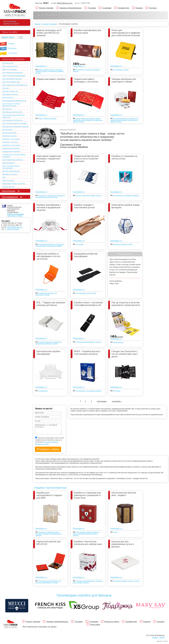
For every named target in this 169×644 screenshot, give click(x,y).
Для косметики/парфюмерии (14, 76)
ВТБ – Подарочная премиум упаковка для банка (51, 304)
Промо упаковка (40, 246)
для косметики (118, 70)
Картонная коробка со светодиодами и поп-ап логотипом (48, 256)
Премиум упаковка (10, 174)
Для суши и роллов (10, 66)
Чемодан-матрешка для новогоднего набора (124, 80)
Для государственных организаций (11, 167)
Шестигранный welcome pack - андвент (124, 496)
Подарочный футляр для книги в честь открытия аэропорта (86, 159)
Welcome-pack (8, 181)
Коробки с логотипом (11, 139)
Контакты (153, 8)
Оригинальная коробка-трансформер (49, 353)
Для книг (6, 88)
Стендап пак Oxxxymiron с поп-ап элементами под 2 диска (125, 354)
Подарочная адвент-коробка (51, 79)
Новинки (11, 44)
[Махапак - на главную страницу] (15, 10)
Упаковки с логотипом (11, 145)
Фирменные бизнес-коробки (14, 184)
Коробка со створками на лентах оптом (124, 157)
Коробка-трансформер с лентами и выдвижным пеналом (49, 207)
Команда (139, 8)
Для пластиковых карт (11, 82)
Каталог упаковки (46, 8)
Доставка (92, 8)
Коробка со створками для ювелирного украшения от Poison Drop (87, 497)
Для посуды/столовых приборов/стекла (11, 105)
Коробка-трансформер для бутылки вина (88, 32)
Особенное (13, 53)
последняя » (117, 401)
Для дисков (7, 109)
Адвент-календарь (10, 69)
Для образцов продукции (12, 73)
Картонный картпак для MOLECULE (49, 545)
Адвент (40, 70)
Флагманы (12, 48)
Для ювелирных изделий (12, 79)
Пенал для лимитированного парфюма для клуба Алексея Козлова (126, 33)
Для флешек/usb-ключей (12, 112)
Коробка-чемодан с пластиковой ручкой (84, 206)
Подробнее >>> (41, 66)
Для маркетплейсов (10, 94)
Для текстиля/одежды (11, 171)
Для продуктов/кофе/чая (12, 120)
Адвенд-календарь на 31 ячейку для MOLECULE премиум (49, 33)
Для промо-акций (9, 133)
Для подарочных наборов (13, 160)
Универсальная (8, 187)
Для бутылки (7, 130)
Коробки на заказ (9, 136)
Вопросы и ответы (112, 624)
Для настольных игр (10, 91)
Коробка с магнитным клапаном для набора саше (88, 545)
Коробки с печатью (10, 142)
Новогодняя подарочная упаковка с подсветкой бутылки (49, 159)
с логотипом (59, 70)
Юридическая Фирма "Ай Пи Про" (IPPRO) (15, 215)
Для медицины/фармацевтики (14, 101)
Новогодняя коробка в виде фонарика (126, 206)
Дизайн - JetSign (158, 640)
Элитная (38, 73)
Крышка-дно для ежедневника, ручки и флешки (123, 546)
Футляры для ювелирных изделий (15, 127)
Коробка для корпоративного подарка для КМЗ (49, 497)
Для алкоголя (8, 63)
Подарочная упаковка (11, 151)
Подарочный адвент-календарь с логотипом (86, 80)
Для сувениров (8, 163)
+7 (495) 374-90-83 (12, 229)
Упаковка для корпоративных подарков (87, 119)
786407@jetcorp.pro (15, 227)
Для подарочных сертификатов (15, 85)
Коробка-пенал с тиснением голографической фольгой (88, 304)
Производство (123, 8)
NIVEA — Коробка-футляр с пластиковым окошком (87, 353)
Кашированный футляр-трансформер (86, 255)
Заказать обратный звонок (71, 8)
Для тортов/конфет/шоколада (15, 123)
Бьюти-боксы (8, 97)
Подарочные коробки (11, 148)
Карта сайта (95, 627)
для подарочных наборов (56, 71)
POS (4, 177)
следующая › (102, 401)
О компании (107, 8)
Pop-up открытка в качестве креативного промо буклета (126, 304)
